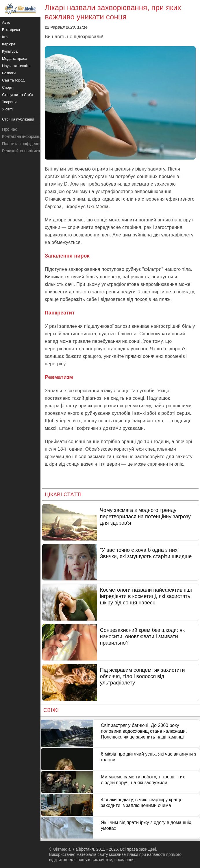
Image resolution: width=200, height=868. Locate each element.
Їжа (5, 37)
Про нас (10, 129)
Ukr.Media (98, 207)
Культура (10, 51)
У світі (7, 109)
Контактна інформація (23, 136)
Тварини (9, 102)
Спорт (7, 87)
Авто (6, 22)
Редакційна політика (21, 151)
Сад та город (13, 80)
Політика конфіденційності (27, 144)
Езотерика (11, 30)
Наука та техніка (16, 66)
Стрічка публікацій (18, 119)
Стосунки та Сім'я (17, 95)
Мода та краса (15, 59)
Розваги (9, 73)
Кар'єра (9, 44)
